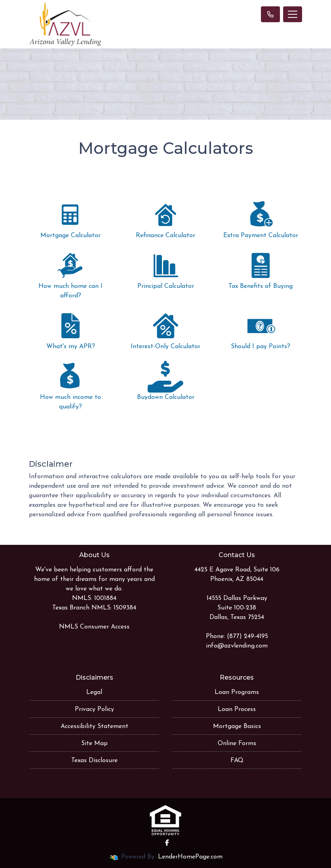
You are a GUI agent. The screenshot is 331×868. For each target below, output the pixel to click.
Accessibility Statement (94, 726)
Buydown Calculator (165, 381)
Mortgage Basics (237, 726)
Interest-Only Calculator (165, 330)
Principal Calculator (165, 270)
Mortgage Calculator (70, 219)
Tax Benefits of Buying (261, 270)
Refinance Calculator (165, 219)
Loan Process (237, 709)
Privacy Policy (94, 709)
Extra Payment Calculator (261, 219)
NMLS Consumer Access (94, 627)
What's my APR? (70, 330)
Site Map (94, 743)
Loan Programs (237, 692)
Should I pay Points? (261, 330)
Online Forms (237, 743)
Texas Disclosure (94, 761)
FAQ (237, 761)
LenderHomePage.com (190, 857)
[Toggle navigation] (293, 14)
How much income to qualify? (70, 385)
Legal (94, 692)
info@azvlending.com (237, 646)
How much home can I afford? (70, 274)
